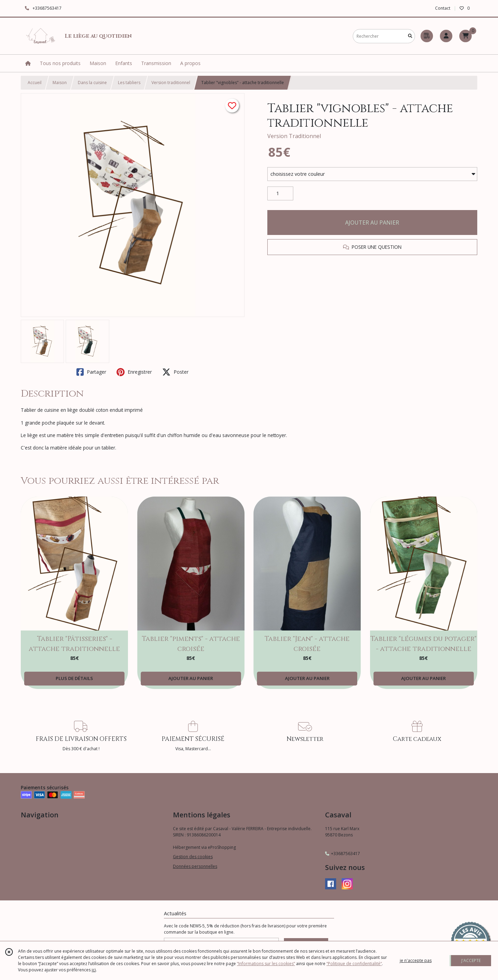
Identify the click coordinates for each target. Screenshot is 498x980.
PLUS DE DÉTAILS (74, 678)
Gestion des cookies (193, 857)
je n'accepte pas (416, 960)
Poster (175, 372)
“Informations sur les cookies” (266, 964)
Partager (91, 372)
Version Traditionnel (294, 136)
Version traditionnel (171, 83)
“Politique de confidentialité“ (354, 964)
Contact (443, 8)
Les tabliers (129, 83)
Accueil (35, 83)
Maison (60, 83)
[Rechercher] (410, 36)
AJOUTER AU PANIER (372, 223)
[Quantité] (280, 193)
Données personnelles (195, 866)
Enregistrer (134, 372)
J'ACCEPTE (471, 960)
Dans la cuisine (92, 83)
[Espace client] (446, 36)
